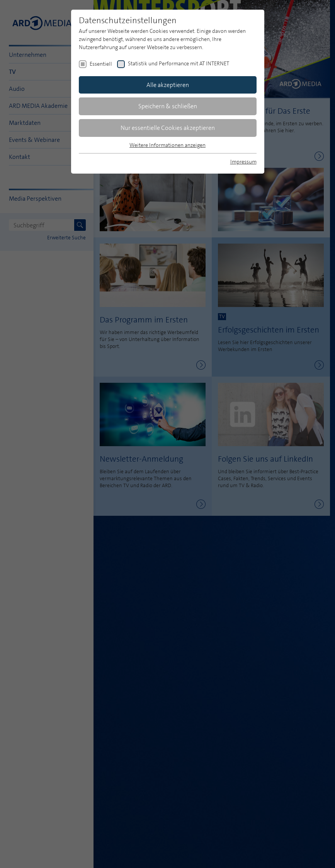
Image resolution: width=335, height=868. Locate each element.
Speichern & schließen (168, 106)
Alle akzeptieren (168, 85)
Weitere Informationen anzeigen (167, 145)
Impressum (243, 162)
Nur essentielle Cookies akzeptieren (168, 128)
